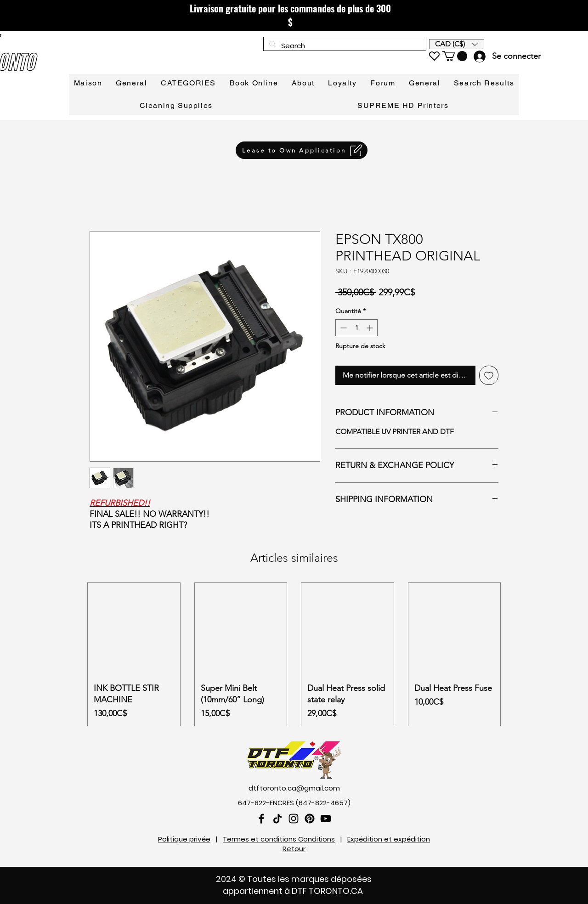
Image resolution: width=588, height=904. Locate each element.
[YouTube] (326, 819)
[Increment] (370, 328)
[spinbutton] (356, 328)
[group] (294, 660)
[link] (455, 56)
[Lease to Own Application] (302, 150)
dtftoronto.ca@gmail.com (294, 788)
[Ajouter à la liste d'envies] (489, 375)
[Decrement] (342, 328)
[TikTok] (277, 819)
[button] (457, 44)
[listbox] (457, 44)
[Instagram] (294, 819)
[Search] (344, 46)
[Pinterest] (310, 819)
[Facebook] (261, 819)
